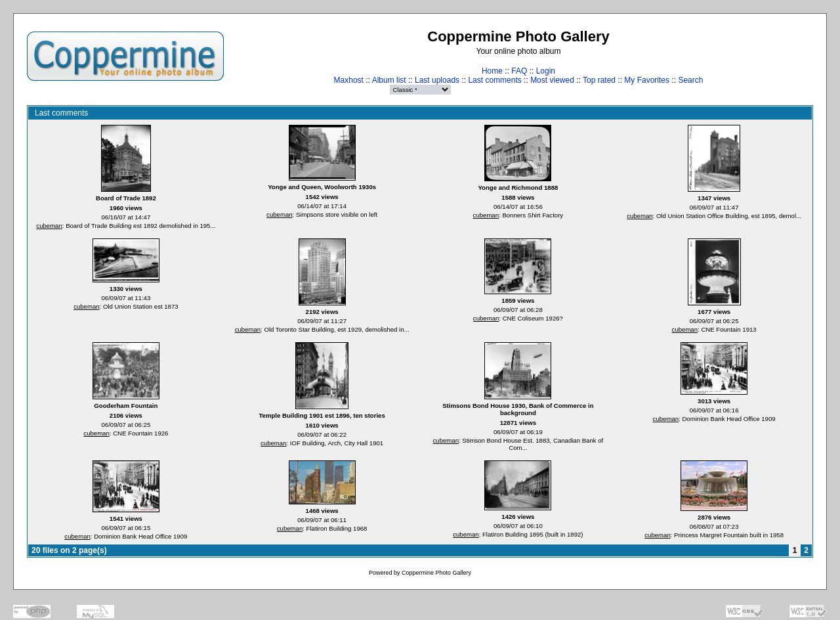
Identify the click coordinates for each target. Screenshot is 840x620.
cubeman (49, 226)
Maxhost (349, 80)
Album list (389, 80)
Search (690, 80)
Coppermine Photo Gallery (436, 573)
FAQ (519, 71)
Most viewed (552, 80)
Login (546, 71)
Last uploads (437, 80)
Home (492, 71)
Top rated (599, 80)
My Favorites (647, 80)
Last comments (494, 80)
